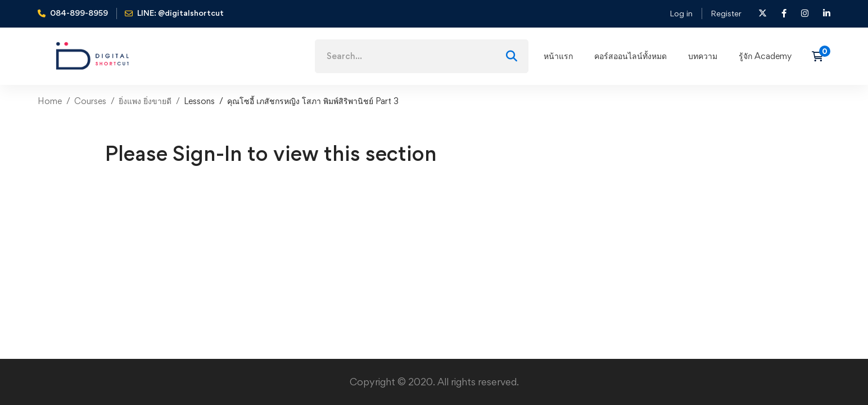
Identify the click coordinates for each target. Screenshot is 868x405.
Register (726, 13)
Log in (681, 13)
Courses (90, 101)
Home (50, 101)
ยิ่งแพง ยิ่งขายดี (145, 101)
